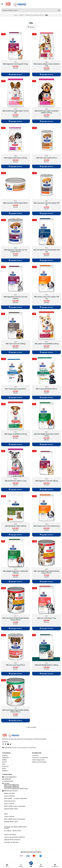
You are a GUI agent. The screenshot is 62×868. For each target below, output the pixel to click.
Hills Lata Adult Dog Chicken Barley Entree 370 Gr (46, 572)
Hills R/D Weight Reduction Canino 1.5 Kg (46, 435)
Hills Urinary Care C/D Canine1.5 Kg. (46, 526)
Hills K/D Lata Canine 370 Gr (47, 158)
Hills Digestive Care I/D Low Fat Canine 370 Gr (15, 251)
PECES (4, 768)
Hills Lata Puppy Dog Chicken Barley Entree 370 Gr (16, 711)
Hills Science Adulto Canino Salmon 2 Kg (47, 65)
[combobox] (31, 10)
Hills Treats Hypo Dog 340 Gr (16, 389)
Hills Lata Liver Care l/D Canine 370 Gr (46, 204)
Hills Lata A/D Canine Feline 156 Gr (16, 203)
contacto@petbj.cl (9, 777)
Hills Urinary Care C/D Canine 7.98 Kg (46, 298)
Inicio (16, 15)
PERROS (22, 15)
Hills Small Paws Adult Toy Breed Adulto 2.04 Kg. (47, 112)
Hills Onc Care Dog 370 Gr (16, 665)
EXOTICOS (5, 766)
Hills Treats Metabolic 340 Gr (46, 389)
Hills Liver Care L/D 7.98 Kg (15, 344)
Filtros (31, 27)
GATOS (4, 762)
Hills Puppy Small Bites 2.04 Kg (16, 434)
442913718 (6, 779)
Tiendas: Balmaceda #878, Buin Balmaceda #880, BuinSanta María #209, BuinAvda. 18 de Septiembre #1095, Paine (15, 786)
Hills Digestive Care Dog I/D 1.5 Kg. (15, 64)
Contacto (35, 755)
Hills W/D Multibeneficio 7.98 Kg (46, 665)
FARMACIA (5, 758)
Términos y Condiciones (40, 758)
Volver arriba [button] (31, 727)
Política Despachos (38, 760)
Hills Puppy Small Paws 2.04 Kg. (16, 158)
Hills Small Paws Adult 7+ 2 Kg (15, 481)
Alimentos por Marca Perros (35, 15)
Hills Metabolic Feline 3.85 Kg (16, 526)
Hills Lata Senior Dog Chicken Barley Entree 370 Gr (16, 619)
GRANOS (5, 771)
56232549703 (8, 781)
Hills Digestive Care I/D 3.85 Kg (46, 481)
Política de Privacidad (39, 762)
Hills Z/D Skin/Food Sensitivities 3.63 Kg (47, 251)
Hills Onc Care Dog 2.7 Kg (46, 618)
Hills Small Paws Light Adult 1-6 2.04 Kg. (16, 112)
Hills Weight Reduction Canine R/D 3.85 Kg (16, 572)
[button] (15, 74)
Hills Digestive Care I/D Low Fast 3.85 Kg (16, 298)
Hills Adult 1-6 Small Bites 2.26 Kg (47, 344)
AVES (4, 764)
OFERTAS (5, 755)
